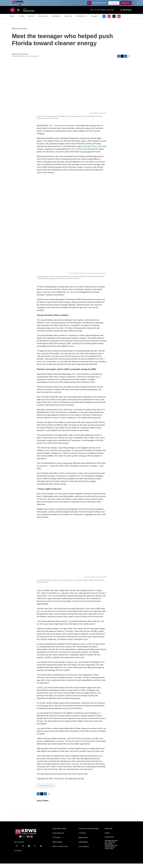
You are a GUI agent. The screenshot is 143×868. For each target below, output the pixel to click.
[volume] (18, 14)
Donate (128, 5)
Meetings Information (111, 845)
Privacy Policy (109, 853)
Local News (82, 838)
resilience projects (59, 422)
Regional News (83, 842)
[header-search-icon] (90, 5)
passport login (100, 5)
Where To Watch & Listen (60, 851)
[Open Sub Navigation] (16, 21)
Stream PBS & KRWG (59, 833)
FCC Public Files (110, 847)
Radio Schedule (57, 846)
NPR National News (20, 33)
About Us (68, 21)
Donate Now (109, 833)
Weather (107, 838)
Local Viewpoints (84, 851)
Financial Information (111, 850)
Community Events (58, 838)
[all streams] (126, 14)
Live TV (114, 5)
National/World (83, 846)
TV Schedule (56, 842)
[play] (12, 14)
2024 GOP (81, 480)
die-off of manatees (76, 153)
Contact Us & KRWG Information (89, 833)
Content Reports (110, 851)
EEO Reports (109, 848)
